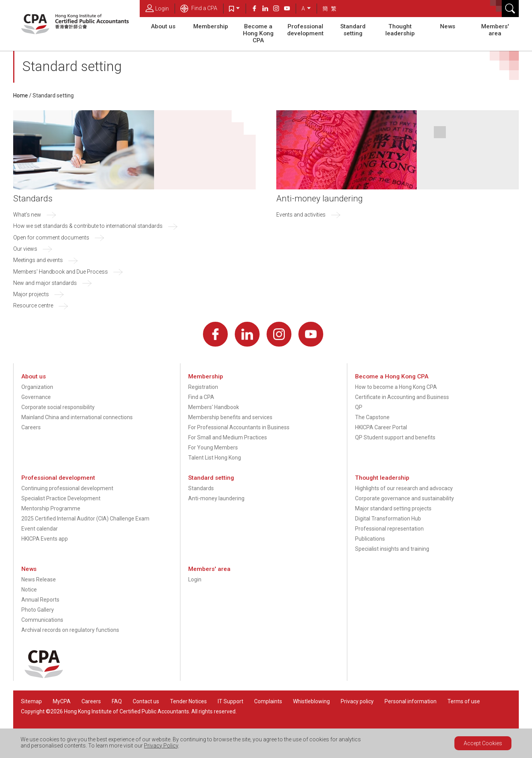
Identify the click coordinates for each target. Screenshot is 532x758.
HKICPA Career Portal (381, 427)
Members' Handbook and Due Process (61, 272)
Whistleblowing (311, 701)
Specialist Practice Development (61, 498)
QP (359, 407)
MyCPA (62, 701)
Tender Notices (188, 701)
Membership (211, 26)
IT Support (230, 701)
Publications (370, 539)
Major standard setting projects (393, 508)
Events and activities (301, 215)
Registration (203, 387)
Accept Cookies (483, 743)
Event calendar (40, 529)
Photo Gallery (38, 610)
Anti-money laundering (320, 198)
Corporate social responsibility (58, 407)
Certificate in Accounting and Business (402, 397)
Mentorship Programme (51, 508)
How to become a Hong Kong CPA (396, 387)
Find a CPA (199, 8)
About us (163, 26)
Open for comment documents (51, 238)
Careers (31, 427)
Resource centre (33, 305)
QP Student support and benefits (395, 437)
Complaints (268, 701)
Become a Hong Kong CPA (258, 33)
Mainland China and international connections (77, 417)
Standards (33, 198)
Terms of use (464, 701)
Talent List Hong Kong (215, 458)
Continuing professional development (67, 488)
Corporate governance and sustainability (405, 498)
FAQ (117, 701)
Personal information (411, 701)
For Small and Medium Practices (228, 437)
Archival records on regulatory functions (70, 630)
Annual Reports (40, 600)
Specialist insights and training (392, 549)
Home (21, 95)
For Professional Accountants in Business (239, 427)
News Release (39, 579)
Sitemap (31, 701)
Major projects (31, 294)
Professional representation (389, 529)
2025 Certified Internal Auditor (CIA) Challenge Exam (85, 519)
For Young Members (213, 448)
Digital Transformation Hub (388, 519)
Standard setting (353, 30)
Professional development (305, 30)
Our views (25, 249)
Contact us (146, 701)
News (448, 26)
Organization (37, 387)
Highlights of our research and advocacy (404, 488)
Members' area (495, 30)
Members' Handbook (214, 407)
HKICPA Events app (45, 539)
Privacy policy (357, 701)
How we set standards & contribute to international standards (88, 226)
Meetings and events (38, 260)
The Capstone (372, 417)
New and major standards (45, 283)
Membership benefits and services (230, 417)
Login (157, 8)
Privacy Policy (161, 746)
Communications (42, 620)
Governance (36, 397)
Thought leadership (400, 30)
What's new (27, 215)
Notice (29, 590)
